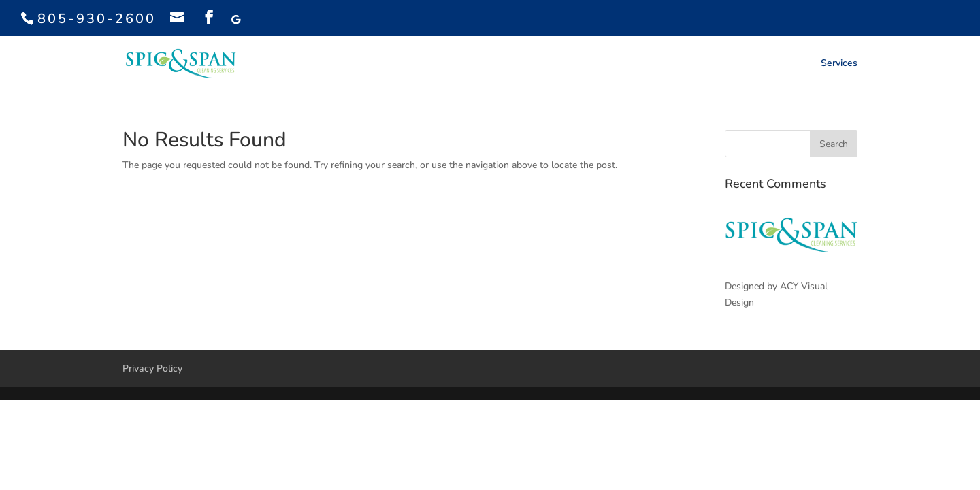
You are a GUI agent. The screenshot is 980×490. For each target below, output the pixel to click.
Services (839, 64)
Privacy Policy (152, 369)
